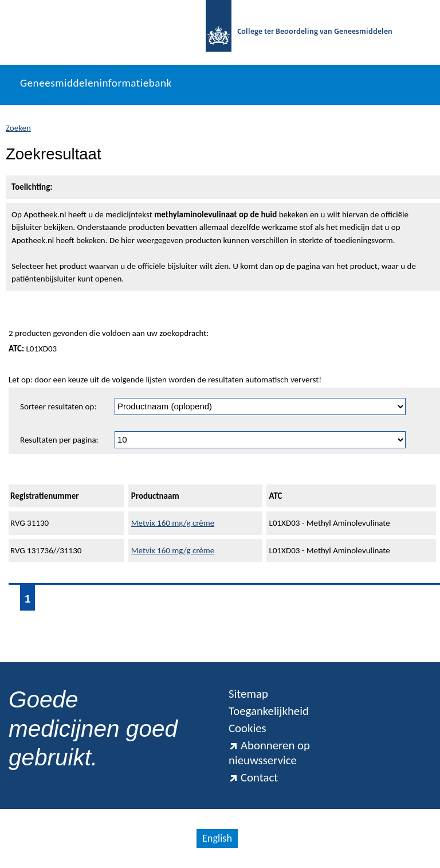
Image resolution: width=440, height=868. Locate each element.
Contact (253, 777)
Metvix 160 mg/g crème (173, 523)
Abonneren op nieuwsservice (269, 753)
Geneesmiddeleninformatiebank (96, 83)
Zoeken (18, 128)
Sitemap (248, 694)
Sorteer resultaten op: (58, 406)
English (217, 838)
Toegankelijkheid (269, 711)
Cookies (247, 728)
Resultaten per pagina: (59, 440)
